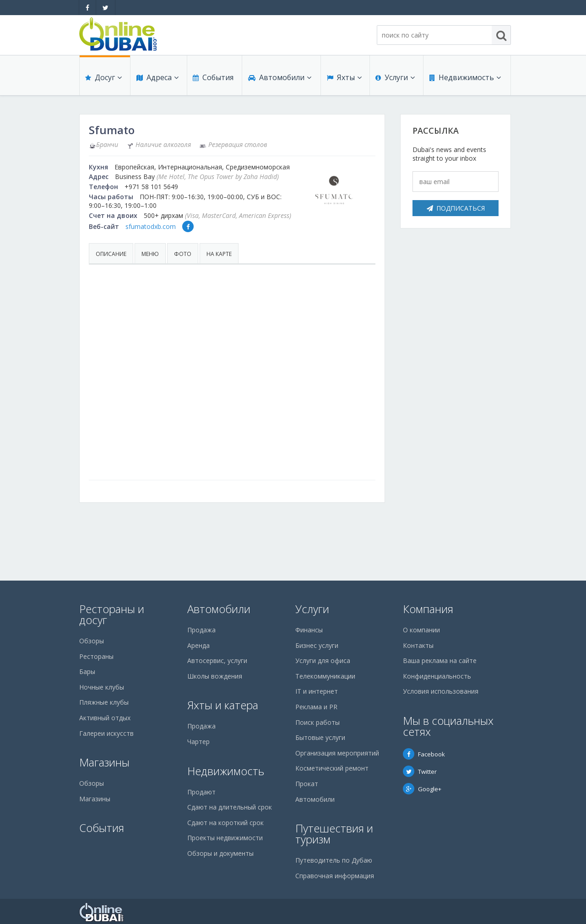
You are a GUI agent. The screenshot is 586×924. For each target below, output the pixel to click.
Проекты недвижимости (225, 838)
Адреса (157, 79)
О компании (421, 630)
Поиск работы (317, 722)
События (213, 79)
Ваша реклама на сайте (440, 660)
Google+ (422, 789)
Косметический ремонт (332, 768)
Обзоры (92, 641)
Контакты (418, 645)
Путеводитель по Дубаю (334, 860)
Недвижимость (465, 79)
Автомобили (279, 79)
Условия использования (441, 691)
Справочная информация (335, 876)
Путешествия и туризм (334, 834)
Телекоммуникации (325, 676)
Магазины (104, 762)
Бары (87, 671)
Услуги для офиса (323, 660)
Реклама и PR (316, 707)
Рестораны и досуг (112, 614)
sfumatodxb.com (151, 226)
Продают (201, 792)
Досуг (103, 79)
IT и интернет (317, 691)
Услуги (395, 79)
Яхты (344, 79)
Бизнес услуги (317, 645)
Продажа (201, 630)
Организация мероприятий (337, 753)
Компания (428, 609)
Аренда (198, 645)
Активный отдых (105, 718)
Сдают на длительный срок (230, 807)
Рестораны (96, 656)
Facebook (424, 754)
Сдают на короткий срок (225, 823)
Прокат (307, 784)
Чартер (198, 742)
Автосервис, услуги (217, 660)
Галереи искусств (106, 733)
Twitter (420, 772)
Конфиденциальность (437, 676)
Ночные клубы (102, 687)
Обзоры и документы (220, 853)
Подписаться (456, 208)
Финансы (309, 630)
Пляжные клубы (104, 702)
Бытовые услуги (320, 737)
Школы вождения (215, 676)
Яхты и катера (223, 705)
